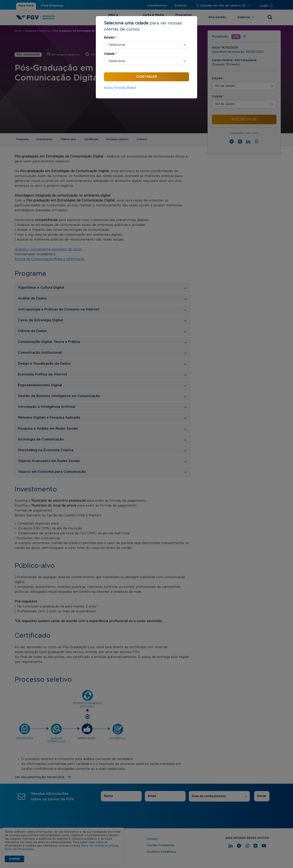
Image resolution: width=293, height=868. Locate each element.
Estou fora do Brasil (120, 88)
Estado (110, 38)
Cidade (110, 54)
